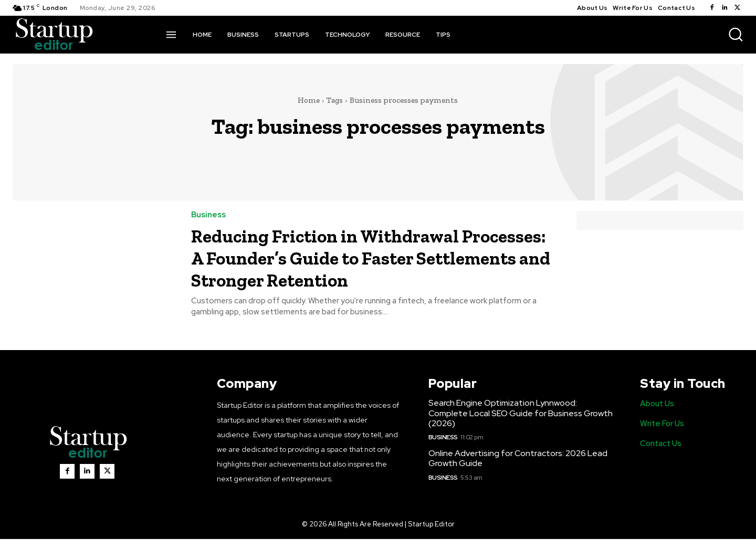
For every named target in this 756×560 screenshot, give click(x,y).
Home (309, 100)
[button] (736, 34)
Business (208, 215)
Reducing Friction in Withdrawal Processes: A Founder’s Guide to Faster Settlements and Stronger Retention (352, 268)
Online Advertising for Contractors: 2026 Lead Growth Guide (518, 480)
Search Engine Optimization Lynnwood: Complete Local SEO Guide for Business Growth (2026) (521, 434)
